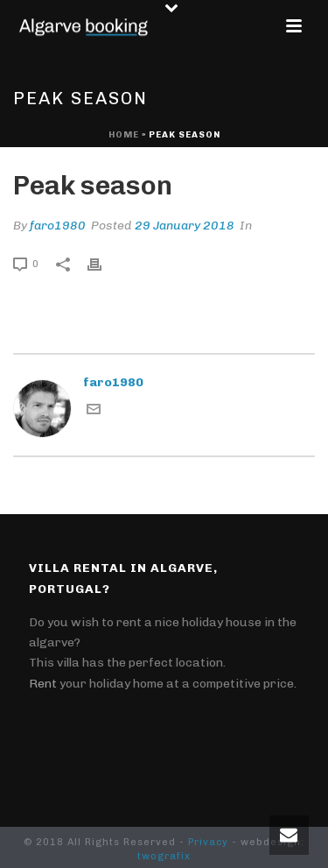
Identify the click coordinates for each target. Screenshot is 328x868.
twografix (164, 856)
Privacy (208, 842)
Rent (43, 684)
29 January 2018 (185, 226)
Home (124, 135)
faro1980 (58, 226)
